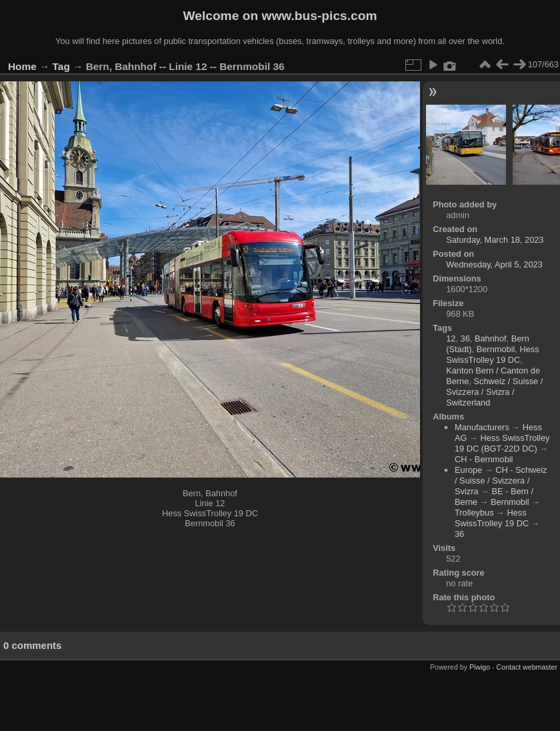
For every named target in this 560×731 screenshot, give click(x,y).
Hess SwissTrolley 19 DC (492, 354)
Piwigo (480, 667)
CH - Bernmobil (484, 459)
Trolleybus (474, 513)
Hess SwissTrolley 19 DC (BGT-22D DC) (502, 443)
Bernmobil (496, 349)
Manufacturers (482, 427)
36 (465, 338)
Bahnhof (491, 338)
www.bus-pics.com (319, 16)
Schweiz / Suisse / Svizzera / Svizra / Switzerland (494, 392)
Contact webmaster (527, 667)
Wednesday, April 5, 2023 (494, 264)
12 (451, 338)
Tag (61, 66)
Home (22, 66)
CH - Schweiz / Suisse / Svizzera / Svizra (501, 481)
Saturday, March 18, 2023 (495, 240)
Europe (468, 470)
